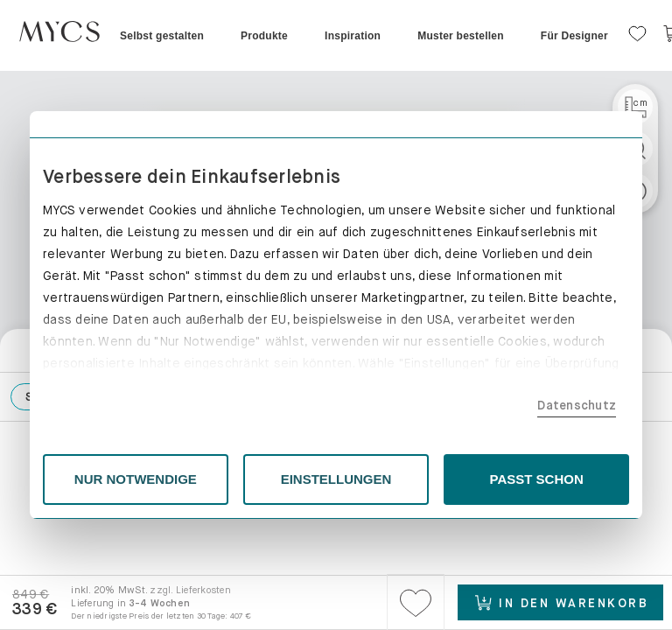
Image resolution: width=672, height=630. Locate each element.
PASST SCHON (537, 479)
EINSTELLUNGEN (336, 479)
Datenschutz (577, 405)
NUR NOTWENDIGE (136, 479)
